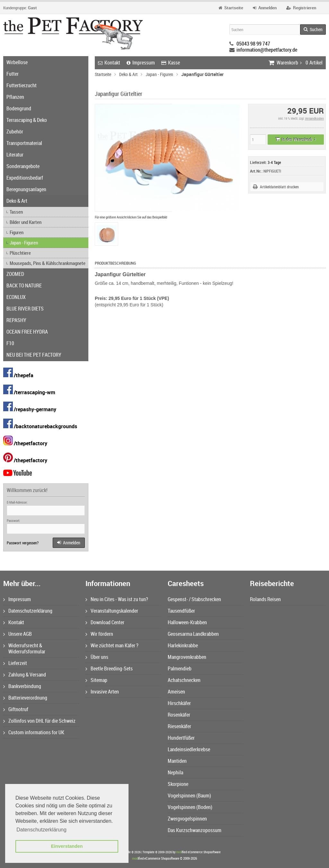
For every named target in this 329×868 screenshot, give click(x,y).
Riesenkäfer (179, 726)
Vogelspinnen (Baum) (189, 796)
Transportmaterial (24, 143)
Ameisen (176, 692)
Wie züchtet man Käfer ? (112, 645)
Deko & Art (17, 201)
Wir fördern (99, 634)
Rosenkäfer (179, 715)
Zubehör (15, 132)
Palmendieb (180, 668)
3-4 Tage (274, 162)
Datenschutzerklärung (28, 611)
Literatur (15, 155)
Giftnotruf (16, 709)
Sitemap (96, 680)
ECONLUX (16, 297)
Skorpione (178, 784)
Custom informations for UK (34, 732)
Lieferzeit (15, 663)
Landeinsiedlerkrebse (189, 749)
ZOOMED (15, 274)
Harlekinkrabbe (183, 645)
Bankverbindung (22, 686)
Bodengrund (19, 108)
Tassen (16, 212)
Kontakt (109, 63)
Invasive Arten (102, 692)
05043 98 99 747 (253, 44)
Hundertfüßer (181, 738)
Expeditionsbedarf (25, 178)
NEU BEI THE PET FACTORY (34, 355)
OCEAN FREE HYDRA (27, 332)
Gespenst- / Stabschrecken (194, 599)
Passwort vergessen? (23, 543)
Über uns (97, 657)
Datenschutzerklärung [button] (41, 830)
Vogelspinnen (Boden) (190, 807)
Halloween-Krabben (187, 622)
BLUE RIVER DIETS (25, 309)
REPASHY (16, 320)
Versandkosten (314, 118)
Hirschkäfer (179, 703)
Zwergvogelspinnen (187, 819)
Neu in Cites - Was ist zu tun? (117, 599)
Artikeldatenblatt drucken (279, 187)
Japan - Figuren (24, 243)
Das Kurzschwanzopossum (195, 830)
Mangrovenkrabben (187, 657)
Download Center (105, 622)
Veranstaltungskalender (112, 611)
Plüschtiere (20, 253)
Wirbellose (17, 62)
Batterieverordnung (25, 698)
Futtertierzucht (22, 85)
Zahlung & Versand (25, 675)
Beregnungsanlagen (26, 189)
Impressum (141, 63)
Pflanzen (15, 97)
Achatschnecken (184, 680)
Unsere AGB (18, 634)
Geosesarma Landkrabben (193, 634)
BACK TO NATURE (24, 285)
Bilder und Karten (26, 222)
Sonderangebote (23, 166)
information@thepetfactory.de (267, 50)
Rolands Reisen (265, 599)
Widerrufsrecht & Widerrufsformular (24, 648)
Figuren (17, 232)
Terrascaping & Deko (27, 120)
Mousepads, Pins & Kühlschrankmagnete (48, 263)
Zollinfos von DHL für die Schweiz (39, 721)
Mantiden (177, 761)
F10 (10, 343)
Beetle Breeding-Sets (109, 668)
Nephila (175, 772)
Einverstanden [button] (67, 846)
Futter (13, 74)
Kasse (171, 63)
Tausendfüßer (181, 611)
